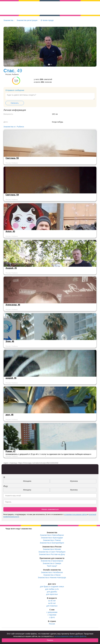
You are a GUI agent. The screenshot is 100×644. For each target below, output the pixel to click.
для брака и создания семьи (52, 587)
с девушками (52, 612)
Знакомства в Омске (52, 575)
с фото (52, 617)
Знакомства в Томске (52, 540)
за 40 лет (52, 601)
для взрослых (52, 594)
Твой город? (52, 566)
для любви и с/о (52, 589)
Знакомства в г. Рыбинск (14, 127)
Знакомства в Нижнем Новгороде (52, 578)
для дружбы (52, 592)
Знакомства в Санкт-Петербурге (52, 552)
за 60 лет (52, 603)
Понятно (50, 640)
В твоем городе (47, 20)
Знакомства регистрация (27, 20)
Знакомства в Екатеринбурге (52, 543)
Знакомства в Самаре (52, 563)
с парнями (52, 615)
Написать (15, 103)
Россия (52, 624)
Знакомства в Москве (52, 549)
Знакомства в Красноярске (52, 561)
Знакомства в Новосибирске (52, 535)
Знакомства (8, 20)
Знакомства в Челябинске (52, 572)
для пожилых (52, 606)
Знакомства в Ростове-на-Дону (52, 554)
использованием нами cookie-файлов (70, 636)
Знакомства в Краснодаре (52, 538)
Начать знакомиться (50, 509)
